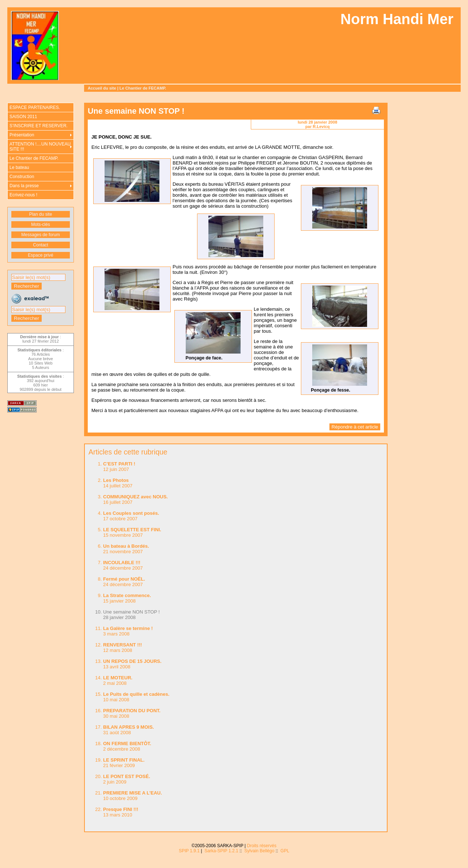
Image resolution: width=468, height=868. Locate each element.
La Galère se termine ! (128, 628)
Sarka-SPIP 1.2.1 (221, 851)
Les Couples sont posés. (131, 513)
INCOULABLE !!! (122, 563)
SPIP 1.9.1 (189, 851)
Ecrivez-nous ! (23, 195)
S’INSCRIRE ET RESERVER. (39, 126)
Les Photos (116, 480)
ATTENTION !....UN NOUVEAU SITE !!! (40, 147)
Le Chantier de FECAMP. (143, 88)
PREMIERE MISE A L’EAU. (133, 793)
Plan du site (41, 214)
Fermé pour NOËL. (124, 579)
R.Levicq (321, 127)
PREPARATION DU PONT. (132, 711)
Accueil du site (102, 88)
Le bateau (19, 167)
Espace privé (40, 255)
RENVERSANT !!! (122, 645)
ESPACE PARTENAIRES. (35, 107)
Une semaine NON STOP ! (131, 612)
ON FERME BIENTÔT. (127, 744)
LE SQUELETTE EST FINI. (132, 530)
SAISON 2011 (23, 117)
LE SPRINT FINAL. (124, 760)
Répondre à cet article (355, 427)
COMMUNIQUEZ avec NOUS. (135, 497)
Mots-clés (40, 224)
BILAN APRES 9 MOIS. (129, 727)
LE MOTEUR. (118, 678)
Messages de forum (40, 235)
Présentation (22, 135)
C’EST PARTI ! (119, 464)
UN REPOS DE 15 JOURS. (132, 661)
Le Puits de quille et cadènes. (136, 694)
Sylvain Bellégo (259, 851)
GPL (285, 851)
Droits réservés (262, 846)
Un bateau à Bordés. (126, 546)
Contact (40, 245)
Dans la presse (24, 186)
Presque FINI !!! (121, 809)
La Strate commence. (127, 595)
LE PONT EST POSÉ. (127, 776)
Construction (22, 177)
